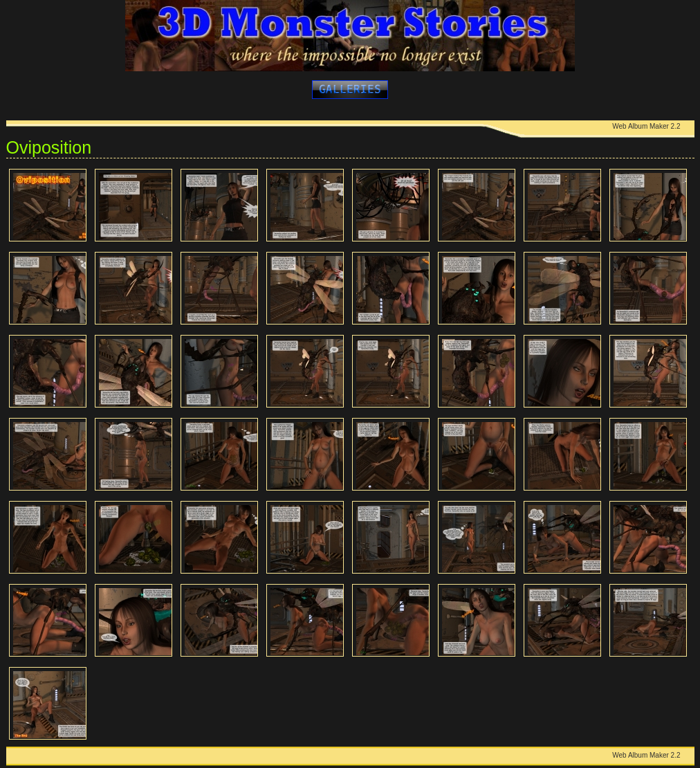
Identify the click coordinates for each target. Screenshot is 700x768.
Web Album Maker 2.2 (646, 126)
